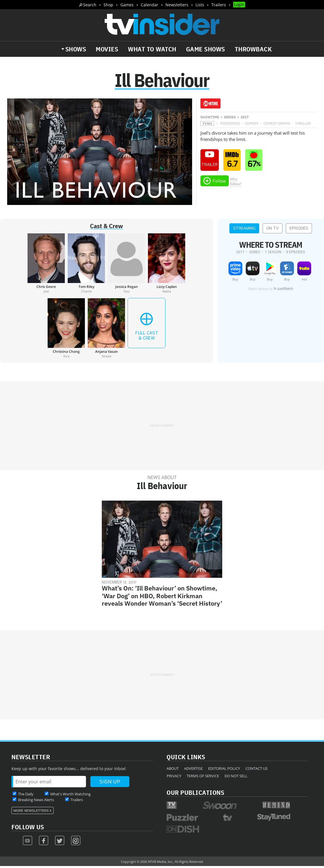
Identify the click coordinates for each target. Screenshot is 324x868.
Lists (200, 5)
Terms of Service (203, 778)
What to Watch (152, 49)
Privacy (174, 778)
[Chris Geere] (46, 265)
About (173, 770)
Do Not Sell (236, 778)
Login (239, 4)
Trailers (219, 5)
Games (127, 5)
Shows (76, 49)
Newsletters (177, 5)
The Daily (26, 796)
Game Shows (206, 49)
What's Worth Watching (70, 796)
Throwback (253, 49)
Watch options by (271, 291)
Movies (107, 49)
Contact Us (256, 770)
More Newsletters (31, 813)
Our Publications (195, 794)
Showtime (210, 119)
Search (90, 5)
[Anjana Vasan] (106, 330)
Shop (108, 5)
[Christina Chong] (66, 330)
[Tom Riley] (86, 265)
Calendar (150, 5)
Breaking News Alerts (36, 802)
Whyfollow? (236, 183)
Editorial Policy (224, 770)
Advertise (193, 770)
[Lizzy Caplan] (167, 265)
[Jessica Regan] (126, 265)
